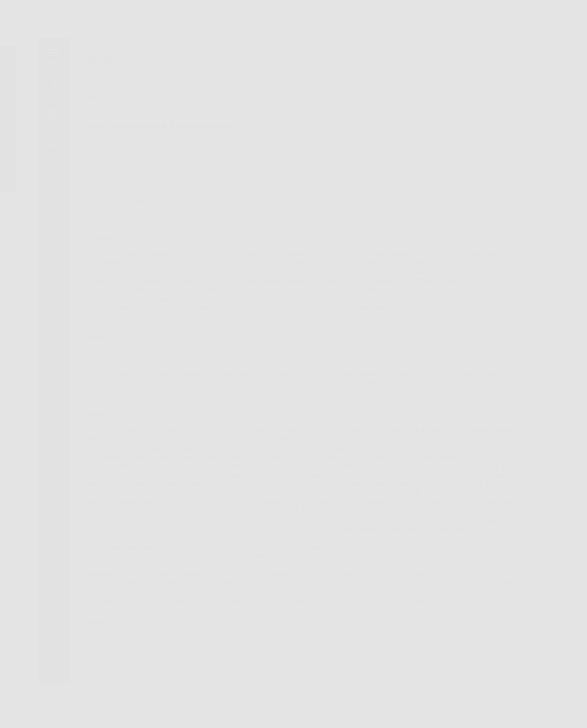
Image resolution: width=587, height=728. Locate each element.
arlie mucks (253, 441)
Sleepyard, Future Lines (224, 569)
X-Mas (312, 316)
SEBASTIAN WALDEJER (281, 560)
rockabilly (438, 551)
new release (201, 432)
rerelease (265, 551)
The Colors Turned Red (212, 587)
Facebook (319, 477)
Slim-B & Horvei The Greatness (301, 569)
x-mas (328, 605)
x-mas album (359, 605)
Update (362, 596)
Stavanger (192, 578)
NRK (194, 532)
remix (240, 551)
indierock (149, 505)
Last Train (445, 514)
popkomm (368, 541)
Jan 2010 (372, 374)
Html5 (436, 496)
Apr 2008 (94, 392)
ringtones (364, 551)
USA (383, 596)
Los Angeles (98, 523)
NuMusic (238, 532)
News (154, 137)
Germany (135, 496)
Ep (511, 468)
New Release (100, 261)
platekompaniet (102, 541)
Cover (331, 459)
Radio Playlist (331, 298)
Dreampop (240, 468)
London (490, 514)
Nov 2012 (309, 356)
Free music (252, 487)
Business (300, 450)
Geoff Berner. (100, 496)
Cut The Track (394, 271)
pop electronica (281, 541)
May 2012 (491, 356)
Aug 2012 (401, 356)
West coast (206, 605)
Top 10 (217, 316)
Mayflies (130, 523)
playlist (137, 541)
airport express (121, 441)
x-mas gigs (395, 605)
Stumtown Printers (369, 578)
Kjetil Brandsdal (277, 514)
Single (479, 560)
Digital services (474, 271)
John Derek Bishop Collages (391, 505)
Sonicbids (387, 569)
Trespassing (308, 596)
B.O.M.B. (135, 271)
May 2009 (125, 383)
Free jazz (220, 487)
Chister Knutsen (149, 459)
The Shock (449, 587)
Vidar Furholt (445, 596)
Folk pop (451, 477)
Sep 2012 (370, 356)
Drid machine (276, 468)
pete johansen (463, 532)
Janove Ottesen (257, 505)
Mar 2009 (186, 383)
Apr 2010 (281, 374)
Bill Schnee (142, 450)
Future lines (451, 487)
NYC (262, 532)
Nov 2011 (248, 365)
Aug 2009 (464, 374)
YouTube (369, 316)
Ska (87, 569)
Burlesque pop (263, 450)
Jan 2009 (248, 383)
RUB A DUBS (434, 298)
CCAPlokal (306, 271)
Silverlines (367, 560)
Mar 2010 (311, 374)
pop (235, 541)
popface (339, 541)
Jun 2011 (369, 365)
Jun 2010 (219, 374)
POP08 (258, 298)
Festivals (258, 252)
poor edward (209, 541)
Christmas (278, 459)
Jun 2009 (94, 383)
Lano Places (489, 252)
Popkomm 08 (290, 298)
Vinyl (292, 316)
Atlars (321, 441)
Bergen (92, 450)
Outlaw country (358, 532)
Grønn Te (458, 280)
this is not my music (377, 432)
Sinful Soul (400, 560)
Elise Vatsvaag (452, 468)
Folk (412, 477)
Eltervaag (181, 280)
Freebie (333, 280)
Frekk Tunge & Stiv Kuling (305, 487)
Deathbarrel (434, 271)
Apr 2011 (430, 365)
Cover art (357, 459)
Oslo (327, 532)
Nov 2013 (95, 356)
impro (457, 496)
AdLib (465, 261)
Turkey (338, 596)
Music (266, 523)
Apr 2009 (156, 383)
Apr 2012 (94, 365)
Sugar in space (466, 578)
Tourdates (245, 316)
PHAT (131, 261)
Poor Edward (161, 261)
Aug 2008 (402, 383)
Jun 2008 (461, 383)
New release (412, 523)
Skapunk (144, 569)
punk (425, 541)
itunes (175, 505)
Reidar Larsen (181, 551)
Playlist (193, 298)
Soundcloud (278, 307)
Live (295, 289)
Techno (92, 587)
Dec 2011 (217, 365)
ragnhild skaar (101, 551)
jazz (289, 505)
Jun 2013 (186, 356)
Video (271, 316)
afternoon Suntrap (494, 432)
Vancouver (409, 596)
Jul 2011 (340, 365)
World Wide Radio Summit (281, 605)
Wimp (234, 605)
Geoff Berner (423, 280)
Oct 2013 (126, 356)
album (154, 441)
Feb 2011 (461, 365)
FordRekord (291, 252)
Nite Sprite (471, 289)
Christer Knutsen (347, 271)
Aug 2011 (310, 365)
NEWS (91, 91)
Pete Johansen (158, 298)
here (157, 180)
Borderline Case (174, 271)
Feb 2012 (155, 365)
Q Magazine (453, 541)
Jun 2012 (460, 356)
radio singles (491, 541)
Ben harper (517, 441)
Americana (218, 441)
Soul (451, 569)
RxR (148, 560)
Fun (407, 487)
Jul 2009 (494, 374)
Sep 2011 (279, 365)
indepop (480, 496)
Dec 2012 (278, 356)
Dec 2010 (95, 374)
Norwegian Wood (160, 532)
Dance (427, 459)
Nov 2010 (126, 374)
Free (195, 487)
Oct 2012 (340, 356)
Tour (281, 596)
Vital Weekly (170, 605)
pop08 (315, 541)
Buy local (213, 271)
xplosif (423, 605)
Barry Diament (479, 441)
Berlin (114, 450)
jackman (220, 505)
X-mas (442, 261)
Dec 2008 (279, 383)
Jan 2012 (186, 365)
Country (307, 459)
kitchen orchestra (189, 514)
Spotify (309, 307)
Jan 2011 (491, 365)
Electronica (378, 468)
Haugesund (244, 496)
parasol (393, 532)
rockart (466, 551)
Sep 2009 (433, 374)
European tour (239, 477)
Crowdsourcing (394, 459)
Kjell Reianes (266, 289)
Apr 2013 (216, 356)
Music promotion (328, 289)
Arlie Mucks (97, 252)
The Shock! (97, 316)
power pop (400, 541)
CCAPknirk (271, 271)
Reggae (400, 298)
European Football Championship (172, 477)
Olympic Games (294, 532)
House (367, 496)
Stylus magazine (419, 578)
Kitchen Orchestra (443, 252)
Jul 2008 (431, 383)
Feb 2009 (217, 383)
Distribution (515, 271)
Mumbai (242, 523)
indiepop (93, 505)
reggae (148, 551)
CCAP (98, 55)
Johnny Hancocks (391, 252)
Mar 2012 (124, 365)
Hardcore (212, 496)
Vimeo (516, 596)
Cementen (109, 459)
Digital (141, 468)
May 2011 (400, 365)
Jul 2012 (431, 356)
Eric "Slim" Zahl (220, 280)
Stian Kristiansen (266, 578)
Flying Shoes (263, 280)
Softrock (358, 569)
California (448, 450)
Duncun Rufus (101, 280)
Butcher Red (333, 450)
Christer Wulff (242, 459)
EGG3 (350, 468)
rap (129, 551)
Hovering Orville (103, 289)
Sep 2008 (371, 383)
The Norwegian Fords (469, 307)
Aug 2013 (156, 356)
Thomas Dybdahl (406, 261)
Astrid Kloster (100, 271)
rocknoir (491, 551)
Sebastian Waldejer (107, 307)
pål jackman (424, 532)
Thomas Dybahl (199, 596)
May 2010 (250, 374)
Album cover (494, 261)
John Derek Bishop (337, 252)
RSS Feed (96, 645)
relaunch (216, 551)
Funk (424, 487)
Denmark (490, 459)
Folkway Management (139, 199)
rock (387, 551)
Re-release (369, 298)
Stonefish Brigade (347, 307)
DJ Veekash (205, 468)
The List (268, 261)
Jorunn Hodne (172, 289)
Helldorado (491, 280)
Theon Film (519, 587)
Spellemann (134, 578)
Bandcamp (131, 432)
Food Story (97, 487)
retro (289, 551)
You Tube (339, 316)
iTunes (139, 289)
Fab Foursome (282, 477)
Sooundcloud (423, 569)
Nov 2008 (310, 383)
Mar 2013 (247, 356)
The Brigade (235, 261)
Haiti (188, 496)
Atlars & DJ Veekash (145, 252)
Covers (187, 252)
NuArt (214, 532)
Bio (167, 450)
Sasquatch (513, 298)
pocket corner (169, 541)
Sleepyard (243, 307)
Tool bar (236, 596)
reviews (311, 551)
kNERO (379, 514)
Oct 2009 (402, 374)
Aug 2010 (188, 374)
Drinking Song (318, 468)
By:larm (241, 271)
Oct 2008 (340, 383)
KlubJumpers (346, 514)
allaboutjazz (183, 441)
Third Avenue (135, 316)
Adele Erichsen (427, 432)
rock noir (409, 551)
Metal (202, 523)
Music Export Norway (307, 523)
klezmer (313, 514)
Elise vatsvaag (221, 252)
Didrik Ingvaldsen (105, 468)
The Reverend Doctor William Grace (331, 261)
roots (513, 551)
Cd (86, 459)
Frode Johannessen (375, 280)
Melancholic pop (168, 523)
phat (493, 532)
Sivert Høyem (510, 560)
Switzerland (506, 578)
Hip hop (343, 496)
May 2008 (492, 383)
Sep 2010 (157, 374)
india (502, 496)
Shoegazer (334, 560)
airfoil (89, 441)
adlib (459, 432)
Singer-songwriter (442, 560)
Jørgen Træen (143, 514)
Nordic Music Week (107, 298)
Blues (184, 450)
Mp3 (221, 523)
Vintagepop (97, 605)
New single (486, 523)
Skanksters (199, 261)
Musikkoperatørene (365, 523)
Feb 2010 (342, 374)
